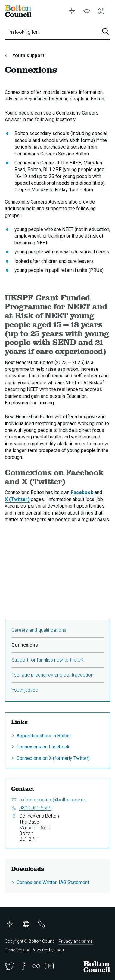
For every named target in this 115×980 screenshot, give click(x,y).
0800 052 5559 (35, 808)
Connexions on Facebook (43, 747)
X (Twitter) (17, 499)
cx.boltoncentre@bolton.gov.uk (53, 800)
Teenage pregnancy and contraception (52, 675)
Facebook (82, 492)
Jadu (59, 950)
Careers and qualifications (39, 630)
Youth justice (25, 690)
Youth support (28, 55)
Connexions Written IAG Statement (53, 882)
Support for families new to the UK (48, 660)
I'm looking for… (24, 32)
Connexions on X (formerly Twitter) (53, 758)
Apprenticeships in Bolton (44, 736)
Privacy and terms (76, 941)
